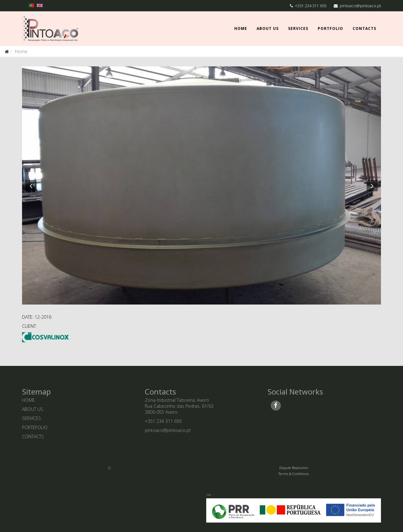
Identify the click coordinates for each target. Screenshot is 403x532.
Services (298, 28)
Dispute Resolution (294, 468)
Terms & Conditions (294, 474)
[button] (31, 186)
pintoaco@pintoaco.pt (360, 6)
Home (241, 28)
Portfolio (330, 28)
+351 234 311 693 (311, 6)
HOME (28, 400)
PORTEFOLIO (35, 427)
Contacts (364, 28)
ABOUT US (33, 409)
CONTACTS (33, 437)
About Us (268, 28)
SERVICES (31, 418)
